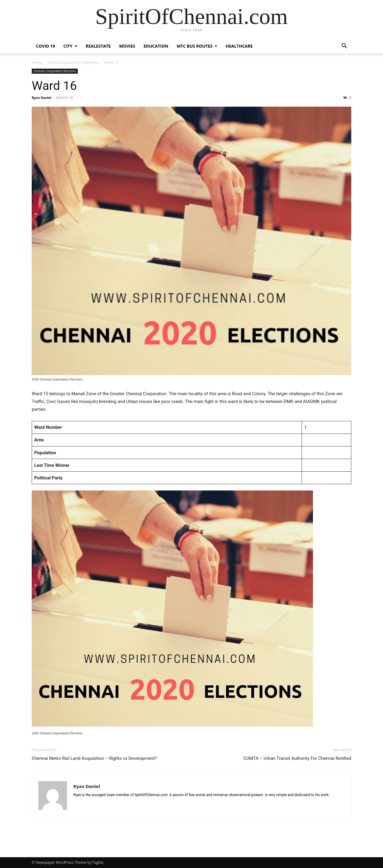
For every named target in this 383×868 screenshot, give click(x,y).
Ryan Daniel (41, 98)
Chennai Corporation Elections (73, 62)
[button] (344, 47)
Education (156, 46)
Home (37, 62)
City (68, 46)
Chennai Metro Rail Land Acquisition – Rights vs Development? (94, 758)
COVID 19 (45, 46)
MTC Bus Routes (194, 46)
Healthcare (239, 46)
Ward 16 (54, 86)
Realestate (98, 46)
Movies (127, 46)
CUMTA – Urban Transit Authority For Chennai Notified (297, 758)
